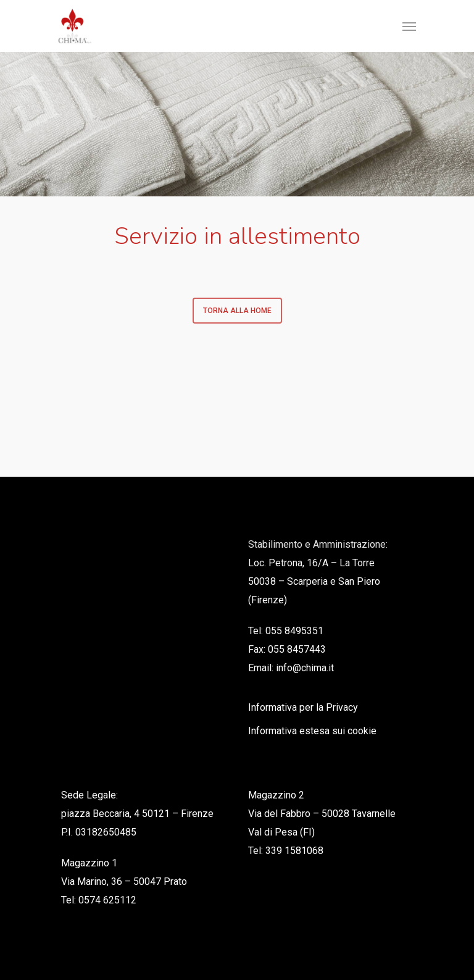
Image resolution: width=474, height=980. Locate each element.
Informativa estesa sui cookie (312, 731)
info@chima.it (305, 668)
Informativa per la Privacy (303, 707)
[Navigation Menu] (409, 26)
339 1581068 (294, 851)
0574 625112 (107, 900)
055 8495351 (294, 631)
